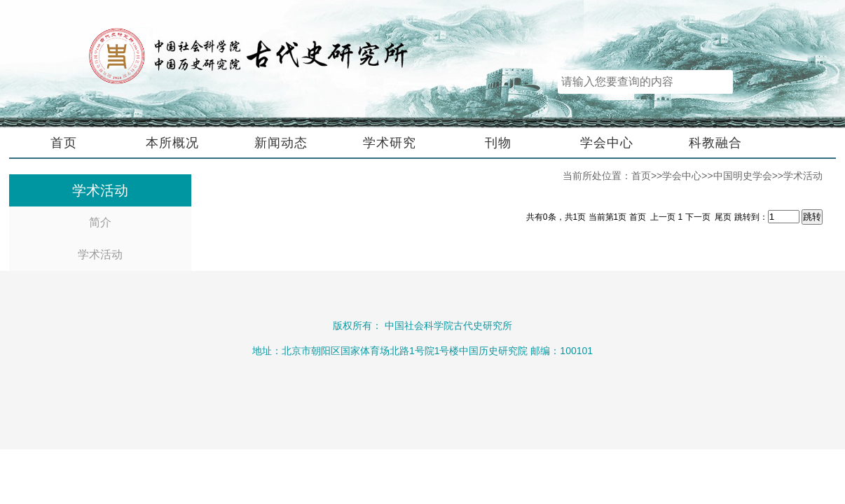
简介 (100, 222)
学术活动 (100, 254)
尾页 (723, 217)
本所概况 (172, 143)
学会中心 (607, 143)
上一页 (663, 217)
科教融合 (715, 143)
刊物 (498, 143)
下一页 (699, 217)
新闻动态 (281, 143)
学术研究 (390, 143)
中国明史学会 (743, 176)
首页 (64, 143)
